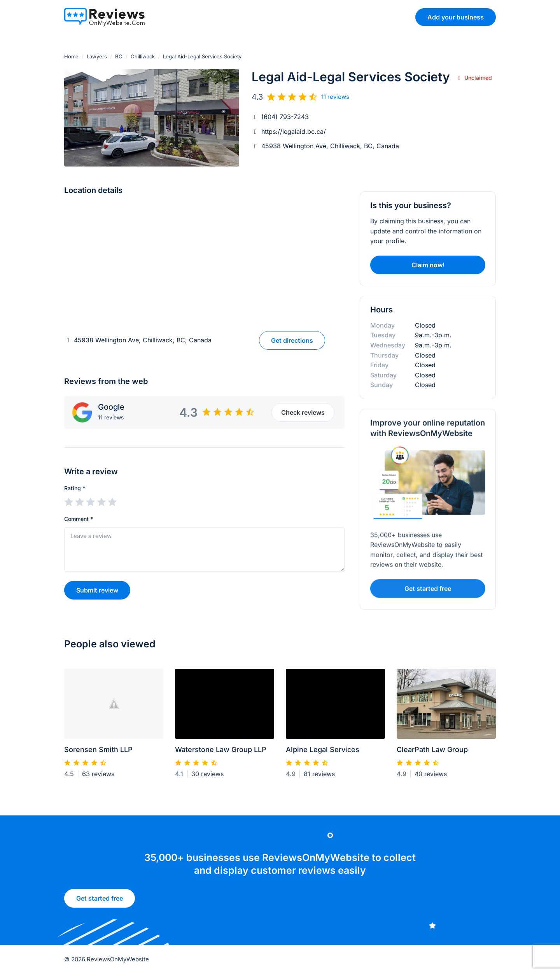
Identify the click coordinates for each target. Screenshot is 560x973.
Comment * (79, 519)
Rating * (75, 488)
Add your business (456, 17)
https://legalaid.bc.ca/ (294, 131)
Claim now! (428, 265)
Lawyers (97, 56)
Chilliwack (143, 56)
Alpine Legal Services (323, 753)
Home (71, 56)
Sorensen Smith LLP (98, 753)
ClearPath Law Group (432, 753)
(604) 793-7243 (285, 117)
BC (119, 56)
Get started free (100, 901)
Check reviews (303, 412)
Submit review (97, 590)
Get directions (292, 340)
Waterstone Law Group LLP (221, 753)
